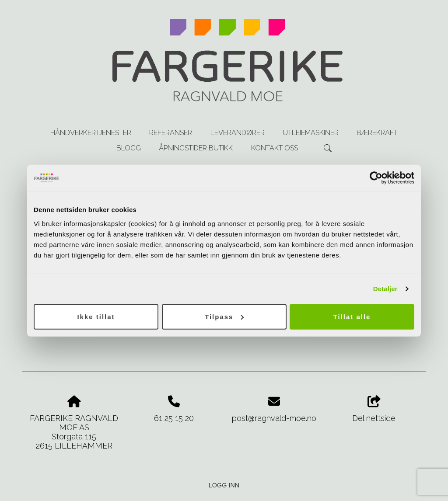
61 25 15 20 (174, 418)
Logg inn (224, 485)
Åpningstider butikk (196, 148)
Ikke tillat (96, 316)
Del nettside (374, 409)
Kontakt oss (275, 148)
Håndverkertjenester (91, 133)
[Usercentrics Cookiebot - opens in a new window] (376, 178)
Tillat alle (352, 316)
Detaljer (385, 289)
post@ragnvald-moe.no (274, 418)
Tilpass (224, 316)
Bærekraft (377, 133)
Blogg (129, 148)
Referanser (171, 133)
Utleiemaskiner (311, 133)
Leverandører (238, 133)
